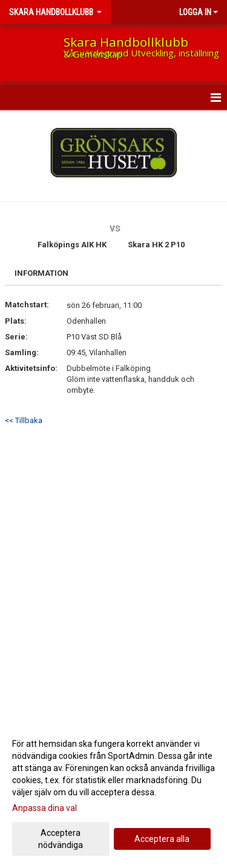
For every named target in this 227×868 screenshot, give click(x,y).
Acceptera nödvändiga (61, 839)
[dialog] (113, 794)
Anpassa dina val (44, 808)
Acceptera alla (162, 839)
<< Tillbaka (24, 420)
